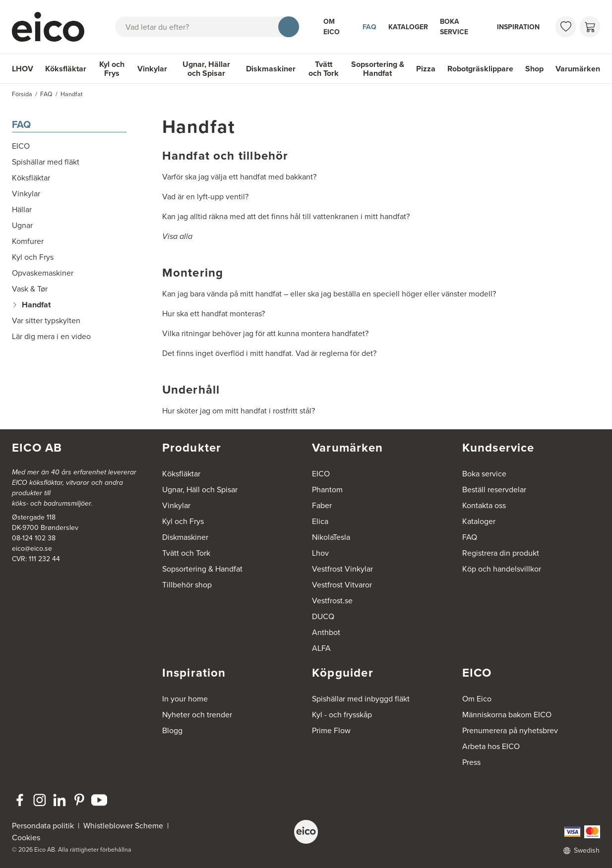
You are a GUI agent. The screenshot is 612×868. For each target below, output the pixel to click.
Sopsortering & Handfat (378, 69)
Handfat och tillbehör (225, 156)
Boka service (454, 27)
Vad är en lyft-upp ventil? (205, 197)
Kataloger (408, 27)
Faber (322, 505)
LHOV (23, 69)
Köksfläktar (66, 69)
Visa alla (177, 236)
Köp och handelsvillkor (502, 569)
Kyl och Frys (112, 69)
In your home (185, 699)
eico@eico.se (32, 549)
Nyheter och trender (197, 715)
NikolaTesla (331, 537)
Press (471, 762)
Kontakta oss (484, 505)
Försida (22, 94)
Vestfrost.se (332, 601)
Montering (193, 273)
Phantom (327, 490)
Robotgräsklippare (480, 69)
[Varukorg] (590, 27)
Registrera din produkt (501, 553)
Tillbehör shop (187, 585)
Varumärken (578, 69)
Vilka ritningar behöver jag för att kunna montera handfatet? (265, 333)
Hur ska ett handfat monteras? (214, 314)
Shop (534, 69)
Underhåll (191, 390)
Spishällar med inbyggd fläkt (361, 699)
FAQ (369, 27)
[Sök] (289, 27)
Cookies (26, 838)
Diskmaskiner (271, 69)
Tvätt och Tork (324, 69)
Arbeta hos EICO (491, 746)
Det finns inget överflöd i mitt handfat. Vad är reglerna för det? (269, 353)
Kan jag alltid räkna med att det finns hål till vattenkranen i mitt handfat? (286, 216)
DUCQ (323, 616)
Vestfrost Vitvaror (342, 585)
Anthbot (326, 632)
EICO (321, 474)
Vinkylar (152, 69)
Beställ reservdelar (494, 490)
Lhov (320, 553)
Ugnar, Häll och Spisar (200, 490)
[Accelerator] (52, 27)
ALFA (321, 648)
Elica (320, 521)
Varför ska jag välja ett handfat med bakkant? (239, 177)
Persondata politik (43, 826)
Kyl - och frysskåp (342, 715)
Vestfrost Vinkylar (342, 569)
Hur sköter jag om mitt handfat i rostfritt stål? (239, 411)
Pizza (426, 69)
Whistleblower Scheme (123, 826)
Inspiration (518, 27)
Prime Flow (331, 730)
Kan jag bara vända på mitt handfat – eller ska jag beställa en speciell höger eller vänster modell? (329, 294)
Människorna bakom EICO (507, 715)
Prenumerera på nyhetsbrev (510, 730)
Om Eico (332, 27)
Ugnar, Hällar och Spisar (206, 69)
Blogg (172, 730)
